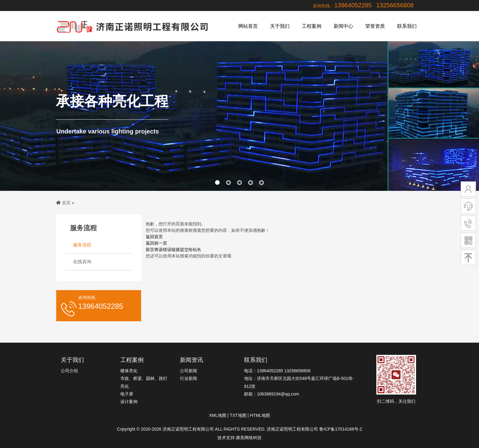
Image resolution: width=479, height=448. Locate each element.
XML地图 (218, 415)
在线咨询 (82, 262)
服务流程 (82, 245)
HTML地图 (260, 415)
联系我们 (407, 26)
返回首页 (154, 237)
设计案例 (129, 402)
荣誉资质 (375, 26)
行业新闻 (188, 378)
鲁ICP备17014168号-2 (341, 429)
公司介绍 (69, 371)
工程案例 (312, 26)
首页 (66, 203)
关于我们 (280, 26)
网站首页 (248, 26)
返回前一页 (156, 243)
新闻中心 (343, 26)
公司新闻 (188, 371)
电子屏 (127, 394)
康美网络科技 (249, 438)
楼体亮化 (129, 371)
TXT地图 (238, 415)
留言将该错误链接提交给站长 (174, 249)
